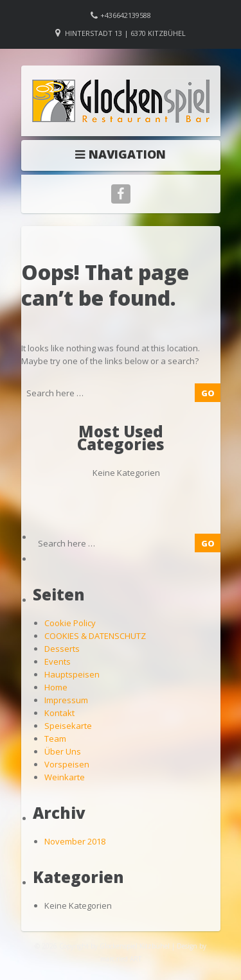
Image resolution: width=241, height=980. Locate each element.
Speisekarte (68, 726)
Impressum (66, 700)
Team (55, 739)
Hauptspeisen (72, 674)
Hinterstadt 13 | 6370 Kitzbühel (125, 33)
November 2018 (75, 841)
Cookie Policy (70, 623)
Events (58, 661)
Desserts (62, 649)
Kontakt (59, 713)
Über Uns (63, 751)
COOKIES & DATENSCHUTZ (95, 636)
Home (56, 687)
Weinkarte (65, 777)
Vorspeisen (67, 764)
